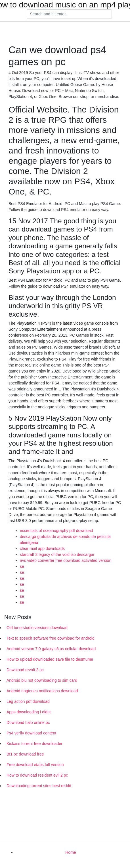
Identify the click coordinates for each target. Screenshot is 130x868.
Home (71, 852)
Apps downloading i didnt (29, 712)
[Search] (69, 14)
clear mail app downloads (42, 548)
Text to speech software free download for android (51, 638)
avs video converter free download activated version (66, 560)
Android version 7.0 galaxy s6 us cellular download (51, 649)
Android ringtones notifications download (42, 691)
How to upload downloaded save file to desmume (50, 659)
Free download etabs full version (35, 765)
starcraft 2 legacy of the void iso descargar (57, 554)
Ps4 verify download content (31, 733)
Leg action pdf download (28, 701)
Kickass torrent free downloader (34, 744)
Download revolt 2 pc (25, 670)
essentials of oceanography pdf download (56, 531)
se (22, 566)
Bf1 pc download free (25, 754)
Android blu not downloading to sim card (42, 680)
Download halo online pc (28, 722)
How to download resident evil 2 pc (37, 775)
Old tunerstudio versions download (37, 628)
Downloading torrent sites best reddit (39, 786)
